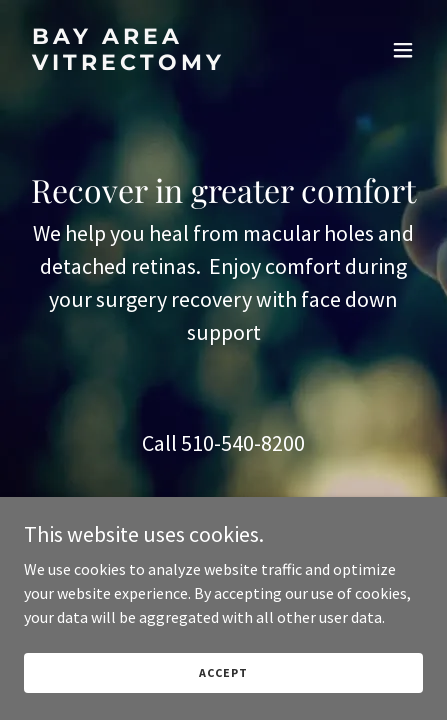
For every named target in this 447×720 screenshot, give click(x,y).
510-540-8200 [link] (243, 443)
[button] (403, 50)
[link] (163, 64)
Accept (223, 672)
